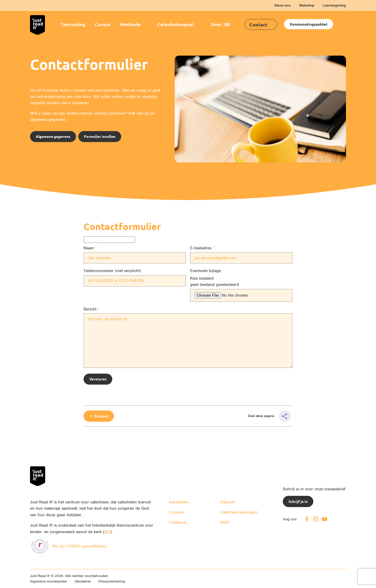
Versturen (98, 379)
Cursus (103, 24)
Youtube (325, 519)
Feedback (178, 522)
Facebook (307, 519)
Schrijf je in (298, 501)
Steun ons (283, 5)
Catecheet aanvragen (239, 512)
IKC (107, 532)
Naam (89, 248)
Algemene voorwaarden (49, 581)
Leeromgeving (334, 5)
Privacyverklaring (112, 581)
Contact (258, 24)
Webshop (307, 5)
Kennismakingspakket (309, 24)
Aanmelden (179, 502)
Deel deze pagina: (262, 416)
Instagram (316, 519)
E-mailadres (201, 248)
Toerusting (73, 24)
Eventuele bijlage (205, 271)
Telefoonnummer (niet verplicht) (112, 271)
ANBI (225, 522)
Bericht (90, 309)
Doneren (177, 512)
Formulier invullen (100, 136)
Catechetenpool (176, 24)
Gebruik (227, 502)
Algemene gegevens (53, 136)
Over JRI (221, 24)
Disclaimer (83, 581)
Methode (130, 24)
